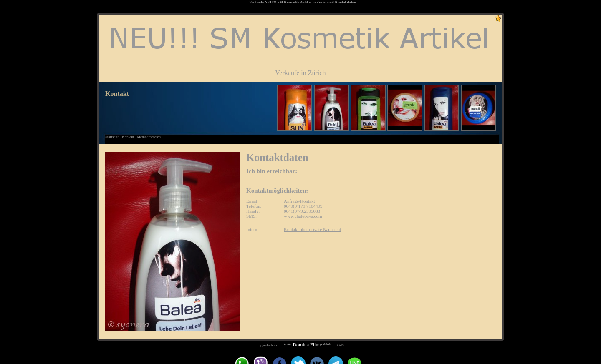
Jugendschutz (267, 345)
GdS (341, 345)
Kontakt (128, 137)
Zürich (322, 2)
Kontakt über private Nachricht (312, 229)
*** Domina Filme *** (307, 345)
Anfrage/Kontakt (299, 201)
